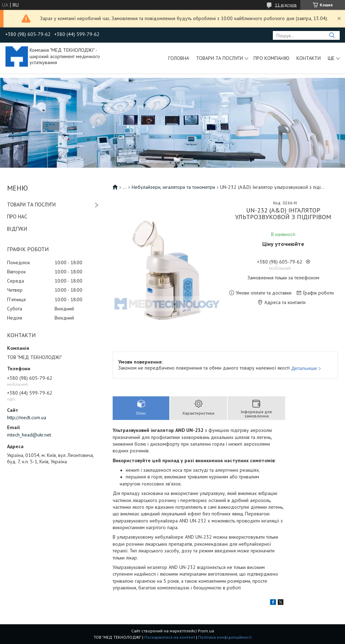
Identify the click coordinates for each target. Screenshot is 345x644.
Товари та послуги (219, 58)
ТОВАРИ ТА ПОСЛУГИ (31, 205)
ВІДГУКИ (17, 229)
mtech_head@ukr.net (29, 435)
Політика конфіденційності (225, 637)
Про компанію (271, 58)
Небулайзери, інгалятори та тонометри (173, 187)
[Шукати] (332, 35)
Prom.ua (206, 631)
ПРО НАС (17, 216)
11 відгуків (286, 5)
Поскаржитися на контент (170, 637)
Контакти (309, 58)
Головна (179, 58)
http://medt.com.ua (27, 417)
